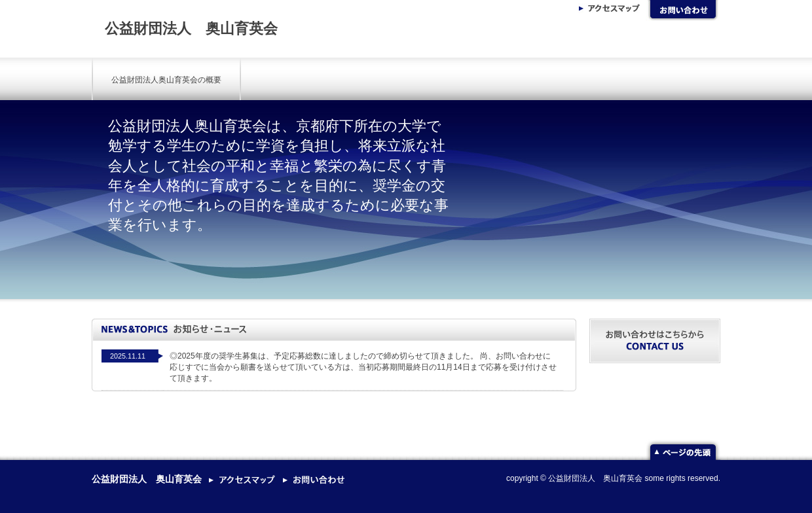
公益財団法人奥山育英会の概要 (166, 80)
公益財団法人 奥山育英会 (191, 28)
